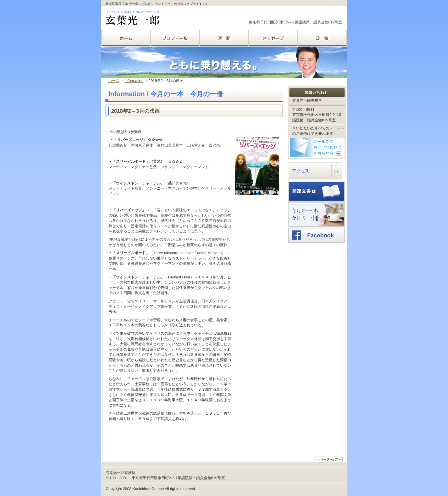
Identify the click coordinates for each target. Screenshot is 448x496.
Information (134, 81)
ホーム (114, 81)
